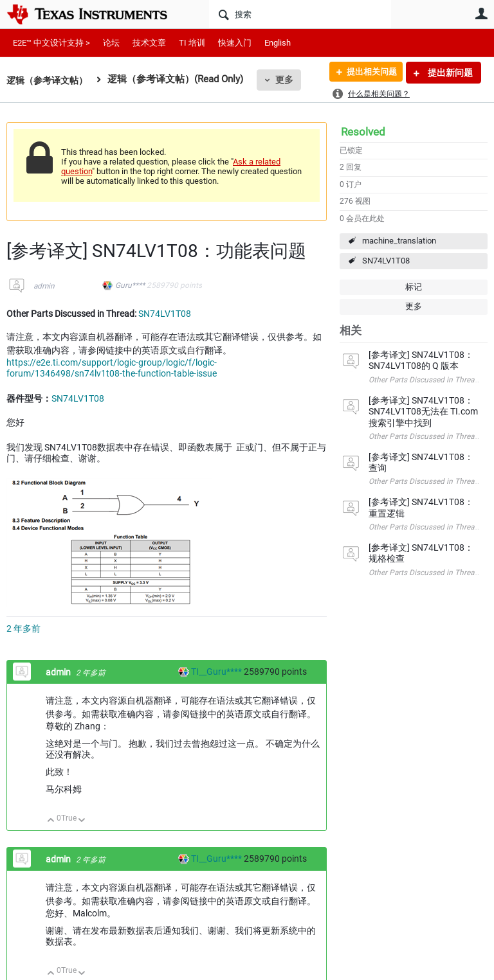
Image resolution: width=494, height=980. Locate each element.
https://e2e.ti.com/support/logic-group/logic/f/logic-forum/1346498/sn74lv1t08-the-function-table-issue (112, 368)
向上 (51, 821)
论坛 (111, 43)
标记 (414, 287)
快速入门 (235, 43)
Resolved (363, 132)
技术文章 (149, 43)
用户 (481, 13)
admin (44, 286)
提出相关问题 (367, 73)
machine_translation (399, 241)
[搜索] (300, 14)
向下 (82, 821)
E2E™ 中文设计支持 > (51, 43)
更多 (290, 80)
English (278, 43)
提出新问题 (449, 73)
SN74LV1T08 (386, 261)
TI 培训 (192, 43)
